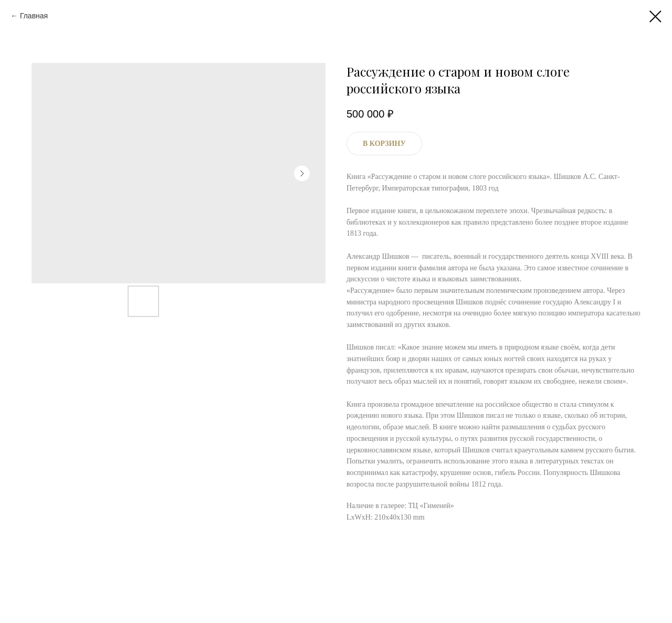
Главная (34, 16)
